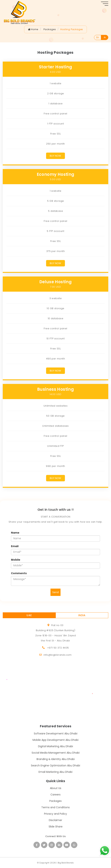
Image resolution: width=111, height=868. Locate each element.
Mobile (16, 560)
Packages (55, 801)
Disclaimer (55, 820)
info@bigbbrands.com (58, 655)
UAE (29, 615)
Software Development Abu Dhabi (56, 734)
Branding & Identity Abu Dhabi (56, 759)
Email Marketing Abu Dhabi (55, 772)
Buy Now (55, 156)
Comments (19, 573)
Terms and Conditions (55, 807)
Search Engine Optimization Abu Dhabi (55, 765)
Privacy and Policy (55, 814)
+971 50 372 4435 (58, 648)
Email (15, 546)
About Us (56, 788)
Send (55, 592)
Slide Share (56, 827)
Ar (105, 37)
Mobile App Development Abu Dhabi (55, 740)
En (98, 37)
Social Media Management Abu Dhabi (56, 753)
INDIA (82, 615)
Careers (55, 795)
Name (15, 533)
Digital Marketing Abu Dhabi (55, 746)
